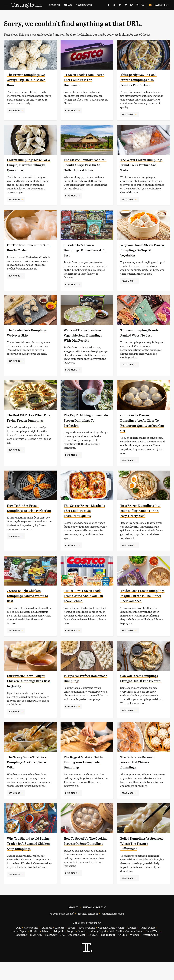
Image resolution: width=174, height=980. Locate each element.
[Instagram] (137, 6)
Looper (71, 949)
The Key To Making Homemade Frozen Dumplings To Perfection (85, 427)
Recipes (54, 5)
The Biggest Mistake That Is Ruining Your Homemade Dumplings (85, 779)
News (68, 5)
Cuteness (47, 946)
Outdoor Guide (134, 949)
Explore (60, 946)
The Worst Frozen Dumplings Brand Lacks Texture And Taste (141, 165)
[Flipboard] (120, 6)
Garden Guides (107, 946)
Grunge (132, 946)
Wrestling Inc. (150, 953)
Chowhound (31, 946)
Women (135, 953)
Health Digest (147, 946)
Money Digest (98, 949)
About (73, 925)
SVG (62, 953)
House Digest (19, 949)
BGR (18, 946)
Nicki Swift (116, 949)
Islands (46, 949)
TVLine (123, 953)
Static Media (66, 932)
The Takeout (108, 953)
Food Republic (87, 946)
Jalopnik (59, 949)
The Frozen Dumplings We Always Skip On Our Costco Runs (27, 80)
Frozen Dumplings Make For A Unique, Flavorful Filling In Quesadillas (28, 165)
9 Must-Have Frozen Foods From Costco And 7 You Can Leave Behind (86, 602)
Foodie (71, 946)
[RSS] (143, 6)
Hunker (34, 949)
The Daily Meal (76, 953)
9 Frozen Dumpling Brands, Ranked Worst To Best (142, 337)
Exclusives (84, 5)
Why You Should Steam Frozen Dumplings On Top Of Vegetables (142, 251)
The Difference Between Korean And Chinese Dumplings (141, 779)
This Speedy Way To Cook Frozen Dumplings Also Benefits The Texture (142, 80)
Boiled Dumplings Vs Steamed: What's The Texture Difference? (138, 860)
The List (93, 953)
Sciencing (21, 953)
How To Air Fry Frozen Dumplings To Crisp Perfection (26, 517)
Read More (14, 111)
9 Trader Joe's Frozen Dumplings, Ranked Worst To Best (82, 251)
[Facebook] (109, 6)
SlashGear (51, 953)
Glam (121, 946)
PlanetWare (153, 949)
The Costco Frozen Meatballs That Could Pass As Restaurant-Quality (86, 517)
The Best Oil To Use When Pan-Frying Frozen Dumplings (29, 427)
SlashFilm (36, 953)
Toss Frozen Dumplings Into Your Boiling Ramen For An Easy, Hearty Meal (141, 517)
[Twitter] (114, 6)
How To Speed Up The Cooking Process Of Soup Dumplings (85, 860)
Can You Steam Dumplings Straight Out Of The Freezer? (141, 692)
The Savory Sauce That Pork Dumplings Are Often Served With (26, 779)
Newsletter (159, 5)
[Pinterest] (126, 6)
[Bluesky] (131, 6)
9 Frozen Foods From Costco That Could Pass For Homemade (84, 80)
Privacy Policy (94, 925)
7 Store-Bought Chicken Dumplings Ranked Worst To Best (29, 602)
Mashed (83, 949)
